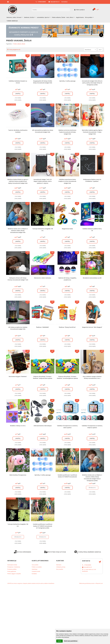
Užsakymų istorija (61, 567)
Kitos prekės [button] (89, 17)
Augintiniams (80, 17)
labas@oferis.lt (54, 2)
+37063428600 (41, 2)
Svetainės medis (36, 571)
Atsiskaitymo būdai (12, 565)
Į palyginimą (18, 98)
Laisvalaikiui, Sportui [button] (43, 17)
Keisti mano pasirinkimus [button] (71, 641)
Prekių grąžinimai (12, 571)
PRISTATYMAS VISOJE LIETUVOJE (55, 552)
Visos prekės (35, 565)
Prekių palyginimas (14, 50)
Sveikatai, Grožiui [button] (29, 17)
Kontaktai (64, 2)
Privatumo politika (12, 569)
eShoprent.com (99, 583)
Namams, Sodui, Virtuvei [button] (14, 17)
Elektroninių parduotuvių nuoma (87, 583)
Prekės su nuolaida (37, 567)
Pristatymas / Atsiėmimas (14, 567)
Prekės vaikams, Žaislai (59, 17)
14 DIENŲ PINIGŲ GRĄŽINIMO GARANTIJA (88, 552)
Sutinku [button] (59, 641)
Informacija (12, 561)
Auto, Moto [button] (70, 17)
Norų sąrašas (60, 569)
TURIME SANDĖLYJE (12, 21)
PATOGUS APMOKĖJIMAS (22, 552)
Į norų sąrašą (18, 100)
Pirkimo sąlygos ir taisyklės (14, 574)
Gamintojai (35, 569)
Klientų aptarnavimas (40, 561)
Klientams (60, 561)
